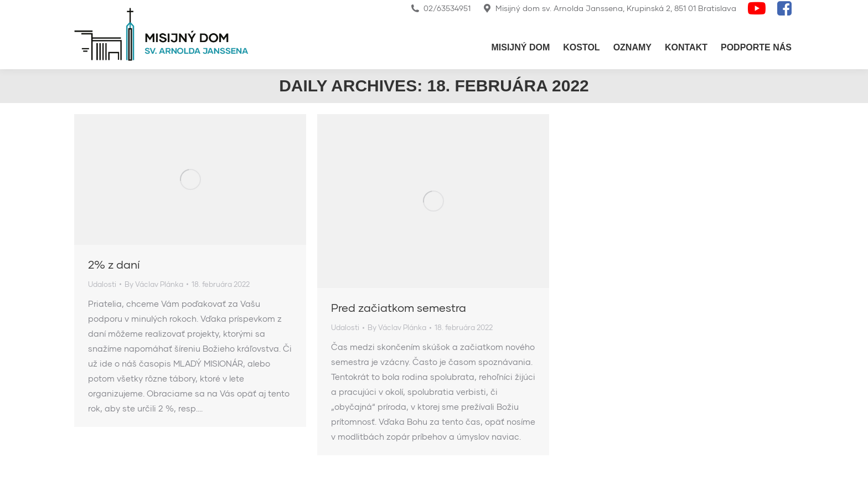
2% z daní (114, 264)
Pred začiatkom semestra (399, 307)
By (154, 284)
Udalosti (102, 284)
